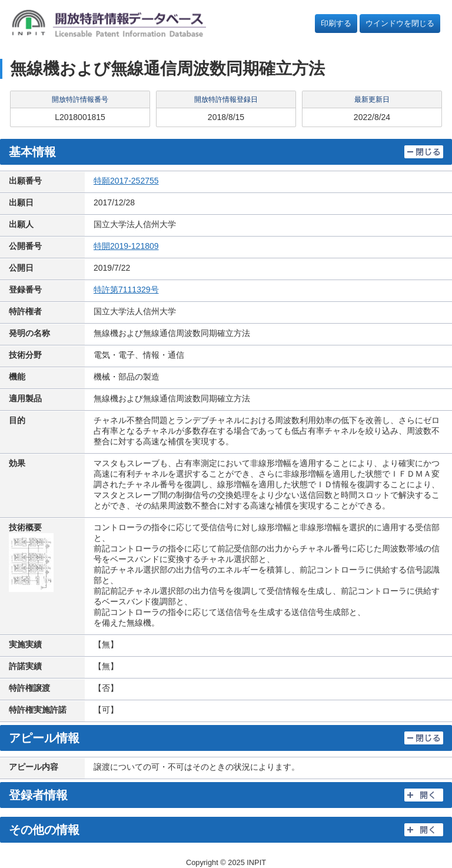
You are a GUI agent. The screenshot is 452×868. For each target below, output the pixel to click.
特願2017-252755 (126, 181)
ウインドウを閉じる (400, 23)
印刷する (336, 23)
